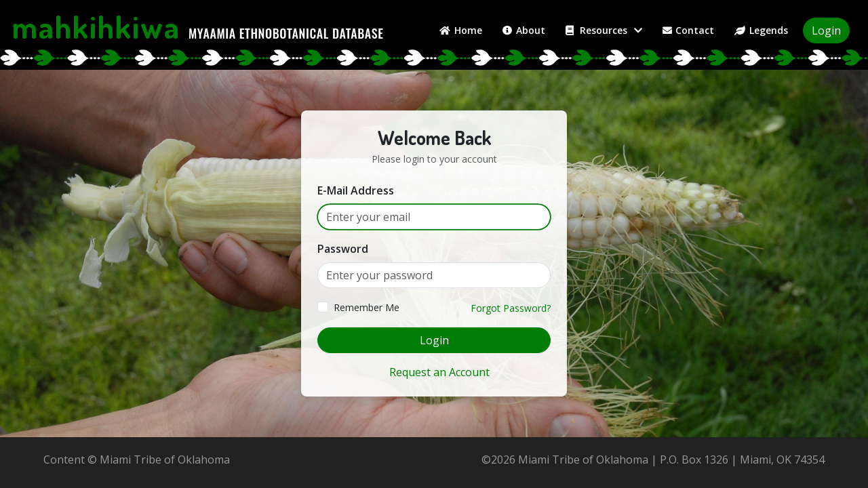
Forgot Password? (511, 308)
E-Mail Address (356, 190)
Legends (761, 30)
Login (826, 30)
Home (461, 30)
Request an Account (439, 372)
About (524, 30)
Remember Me (367, 307)
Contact (689, 30)
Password (343, 249)
